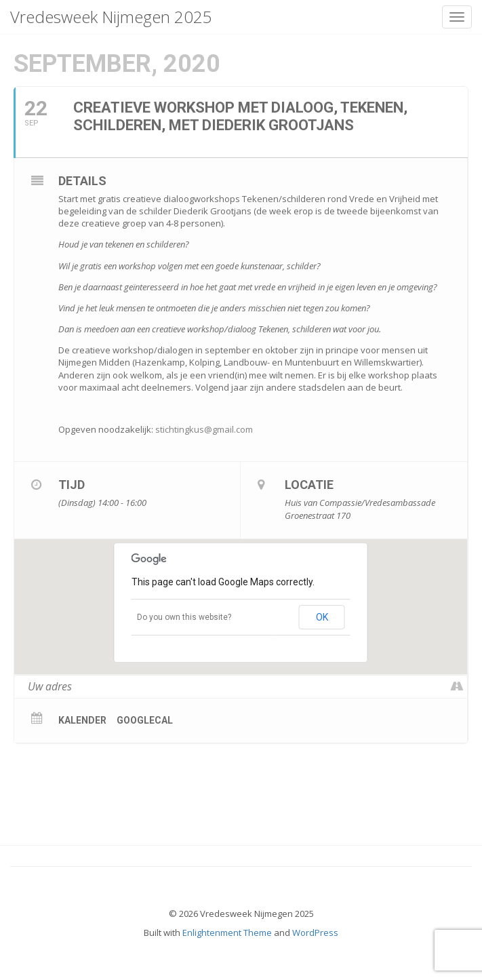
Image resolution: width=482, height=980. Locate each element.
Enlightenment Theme (227, 933)
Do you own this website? (184, 617)
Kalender (82, 720)
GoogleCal (145, 720)
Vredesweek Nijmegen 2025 (111, 17)
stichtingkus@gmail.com (204, 429)
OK (322, 617)
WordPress (315, 933)
